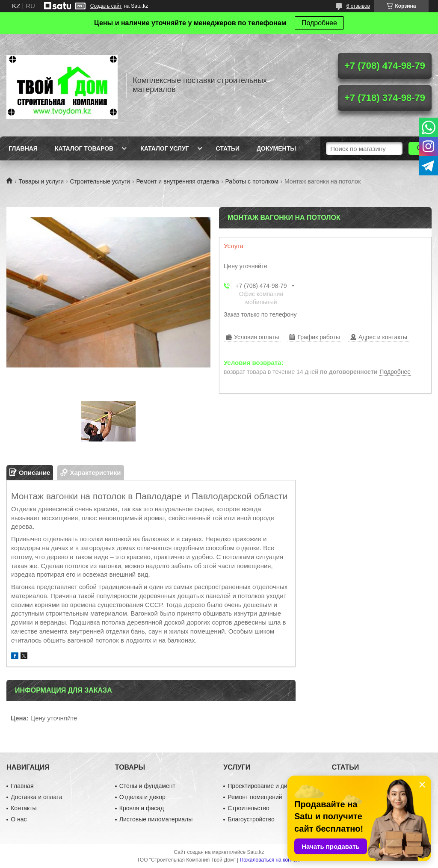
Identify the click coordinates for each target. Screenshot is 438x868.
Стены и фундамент (147, 786)
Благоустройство (251, 819)
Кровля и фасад (142, 808)
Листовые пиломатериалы (156, 819)
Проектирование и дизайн (264, 786)
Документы (276, 148)
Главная (23, 148)
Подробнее (319, 23)
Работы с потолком (252, 181)
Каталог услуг (164, 148)
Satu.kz (255, 852)
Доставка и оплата (37, 797)
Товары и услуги (41, 181)
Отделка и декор (142, 797)
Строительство (248, 808)
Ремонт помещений (255, 797)
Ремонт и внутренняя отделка (178, 181)
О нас (19, 819)
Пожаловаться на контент (271, 860)
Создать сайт (106, 6)
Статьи (228, 148)
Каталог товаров (84, 148)
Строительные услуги (100, 181)
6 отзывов (358, 6)
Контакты (24, 808)
